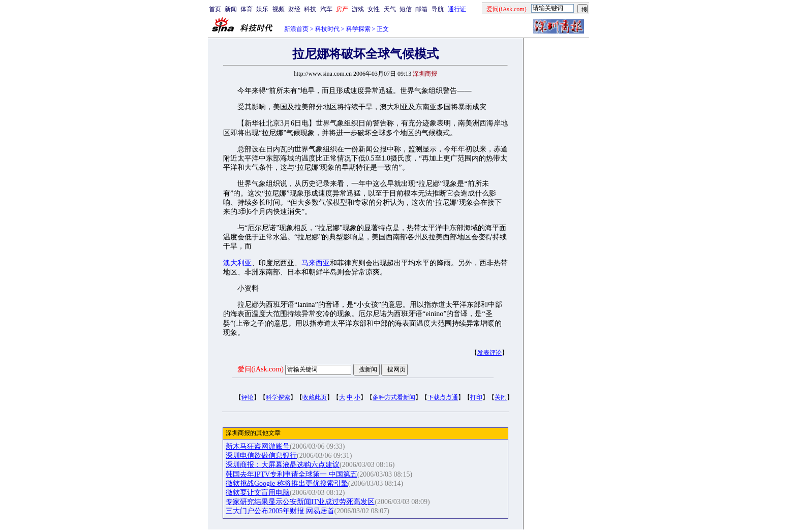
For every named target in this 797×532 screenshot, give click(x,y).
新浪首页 (296, 29)
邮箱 (421, 9)
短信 (406, 9)
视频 (279, 9)
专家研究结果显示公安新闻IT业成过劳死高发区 (300, 502)
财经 (294, 9)
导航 (438, 9)
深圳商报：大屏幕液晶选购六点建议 (283, 465)
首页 (215, 9)
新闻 (231, 9)
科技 (310, 9)
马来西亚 (316, 263)
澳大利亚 (237, 263)
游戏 (358, 9)
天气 (390, 9)
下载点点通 (443, 397)
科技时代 (327, 29)
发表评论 (489, 353)
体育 (247, 9)
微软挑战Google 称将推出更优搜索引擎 (287, 483)
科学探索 (358, 29)
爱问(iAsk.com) (260, 369)
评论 (248, 397)
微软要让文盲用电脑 (258, 493)
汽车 (326, 9)
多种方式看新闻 (394, 397)
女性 (374, 9)
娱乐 (262, 9)
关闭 (501, 397)
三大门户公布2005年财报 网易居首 (280, 511)
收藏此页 (315, 397)
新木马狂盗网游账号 (258, 446)
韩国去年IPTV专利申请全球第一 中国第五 (292, 474)
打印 (476, 397)
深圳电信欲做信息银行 (261, 456)
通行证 (457, 9)
